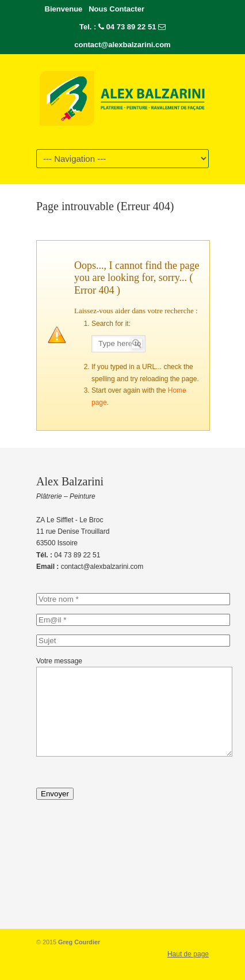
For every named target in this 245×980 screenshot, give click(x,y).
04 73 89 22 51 (131, 27)
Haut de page (188, 971)
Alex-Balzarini (122, 97)
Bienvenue (64, 9)
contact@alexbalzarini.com (122, 45)
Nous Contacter (116, 9)
